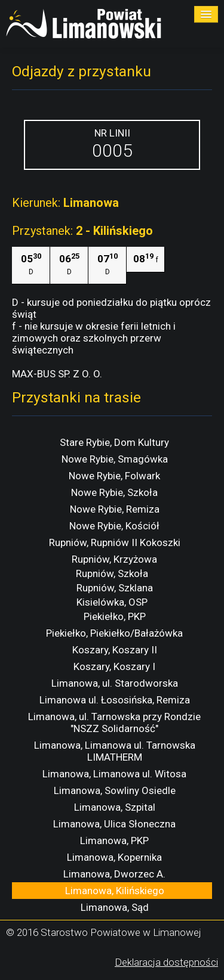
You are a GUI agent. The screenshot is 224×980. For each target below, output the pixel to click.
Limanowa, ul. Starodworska (115, 683)
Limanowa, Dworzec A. (114, 874)
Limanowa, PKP (114, 841)
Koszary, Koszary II (115, 650)
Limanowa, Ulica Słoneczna (114, 824)
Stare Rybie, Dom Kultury (114, 442)
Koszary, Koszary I (114, 666)
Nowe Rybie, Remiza (115, 509)
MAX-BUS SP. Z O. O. (57, 374)
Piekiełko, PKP (115, 616)
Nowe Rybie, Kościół (114, 526)
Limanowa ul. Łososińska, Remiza (115, 700)
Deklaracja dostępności (166, 962)
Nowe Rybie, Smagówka (115, 459)
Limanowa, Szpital (115, 807)
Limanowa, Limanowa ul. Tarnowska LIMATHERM (115, 751)
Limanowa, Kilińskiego (115, 891)
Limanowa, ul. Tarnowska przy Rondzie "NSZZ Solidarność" (114, 722)
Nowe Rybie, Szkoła (114, 492)
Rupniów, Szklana (115, 588)
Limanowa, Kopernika (114, 857)
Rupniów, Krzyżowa (114, 559)
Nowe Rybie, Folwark (114, 476)
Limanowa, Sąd (115, 907)
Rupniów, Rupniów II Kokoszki (115, 542)
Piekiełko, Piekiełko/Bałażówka (114, 633)
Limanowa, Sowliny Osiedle (115, 790)
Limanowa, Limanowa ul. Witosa (114, 774)
